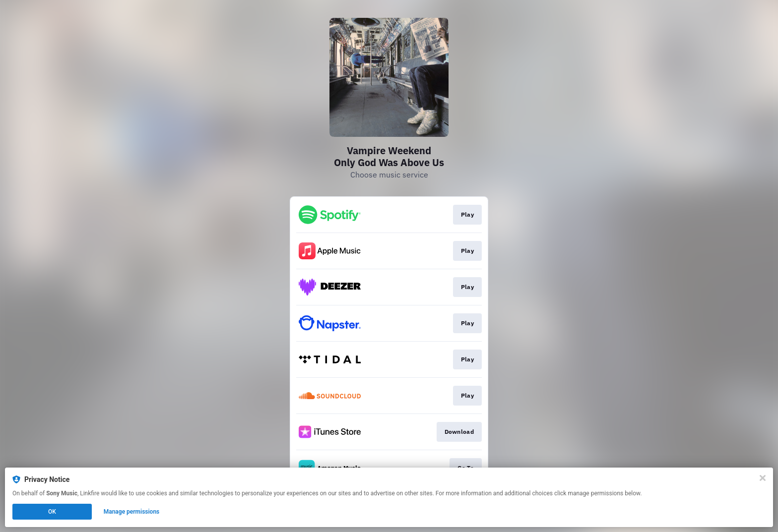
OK (52, 512)
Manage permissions (132, 512)
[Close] (763, 478)
